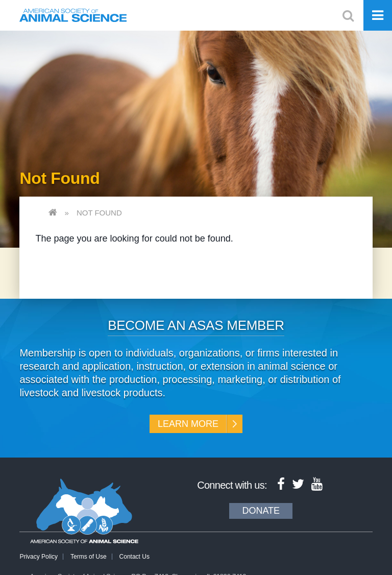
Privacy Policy (39, 557)
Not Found (99, 213)
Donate (261, 511)
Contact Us (134, 557)
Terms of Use (89, 557)
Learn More (188, 424)
